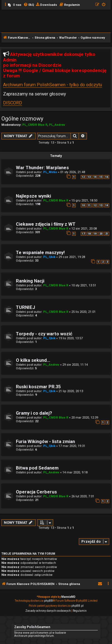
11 (89, 205)
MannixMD (68, 597)
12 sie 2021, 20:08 (84, 229)
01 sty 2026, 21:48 (73, 172)
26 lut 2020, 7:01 (83, 496)
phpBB (48, 601)
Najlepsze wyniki (33, 196)
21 (107, 234)
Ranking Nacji (30, 281)
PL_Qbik (49, 257)
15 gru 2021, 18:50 (84, 201)
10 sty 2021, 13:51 (84, 285)
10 (83, 205)
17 (83, 234)
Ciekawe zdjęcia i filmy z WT (46, 224)
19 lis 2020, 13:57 (71, 338)
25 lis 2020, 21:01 (83, 312)
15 (101, 177)
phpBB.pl (77, 606)
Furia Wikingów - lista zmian (45, 442)
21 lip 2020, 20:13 (71, 391)
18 (89, 234)
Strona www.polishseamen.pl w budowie (40, 633)
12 (83, 177)
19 (95, 234)
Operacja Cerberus (36, 492)
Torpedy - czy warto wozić (44, 334)
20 (101, 234)
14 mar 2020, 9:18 (75, 472)
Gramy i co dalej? (34, 413)
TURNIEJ (25, 307)
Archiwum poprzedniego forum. (34, 636)
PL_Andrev (57, 125)
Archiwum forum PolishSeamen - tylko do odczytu (53, 85)
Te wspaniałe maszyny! (40, 253)
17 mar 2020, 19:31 (72, 446)
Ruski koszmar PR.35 (38, 387)
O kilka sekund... (33, 360)
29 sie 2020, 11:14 (75, 365)
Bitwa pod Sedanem (37, 468)
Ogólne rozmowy (22, 119)
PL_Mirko (50, 172)
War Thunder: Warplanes (42, 168)
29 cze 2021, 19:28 (72, 257)
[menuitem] (15, 5)
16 (107, 177)
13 (89, 177)
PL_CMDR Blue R (35, 125)
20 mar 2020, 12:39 (85, 418)
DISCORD (13, 103)
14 (95, 177)
